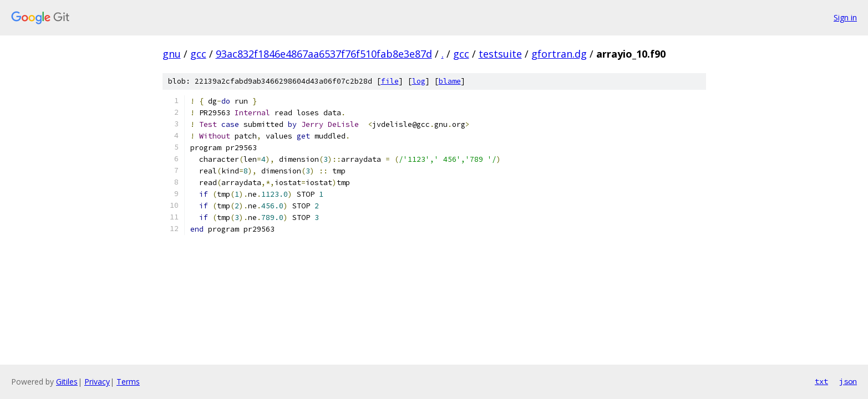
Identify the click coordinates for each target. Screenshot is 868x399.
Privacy (97, 382)
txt (821, 381)
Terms (128, 382)
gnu (172, 54)
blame (450, 81)
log (419, 81)
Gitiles (67, 382)
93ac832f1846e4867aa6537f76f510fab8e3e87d (324, 54)
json (848, 381)
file (390, 81)
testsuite (500, 54)
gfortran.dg (559, 54)
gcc (198, 54)
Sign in (845, 17)
